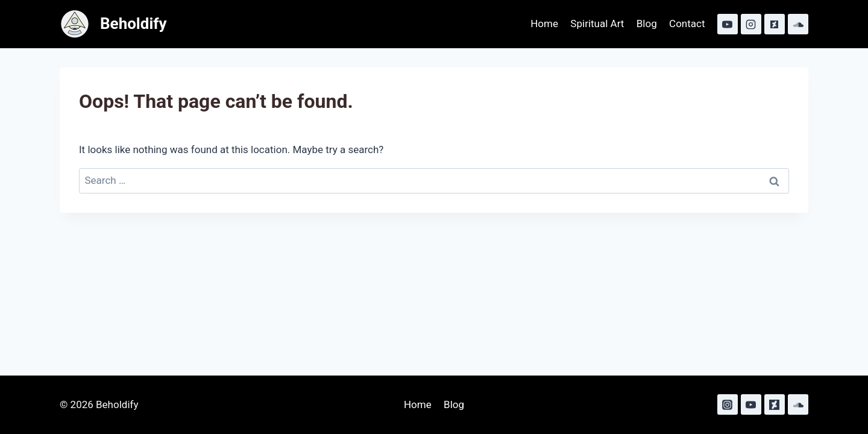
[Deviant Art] (775, 24)
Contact (687, 24)
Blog (647, 24)
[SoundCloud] (798, 24)
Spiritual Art (597, 24)
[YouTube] (728, 24)
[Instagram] (751, 24)
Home (544, 24)
